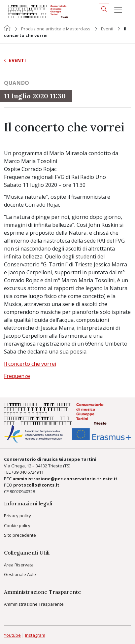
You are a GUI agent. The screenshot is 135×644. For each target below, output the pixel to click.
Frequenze (17, 376)
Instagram (35, 635)
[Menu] (118, 10)
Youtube (12, 635)
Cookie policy (17, 525)
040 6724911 (32, 472)
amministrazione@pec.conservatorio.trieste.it (65, 479)
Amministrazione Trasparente (34, 604)
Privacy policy (17, 516)
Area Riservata (19, 565)
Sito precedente (20, 535)
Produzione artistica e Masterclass (56, 29)
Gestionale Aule (20, 574)
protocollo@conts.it (36, 485)
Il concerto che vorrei (30, 364)
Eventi (107, 29)
